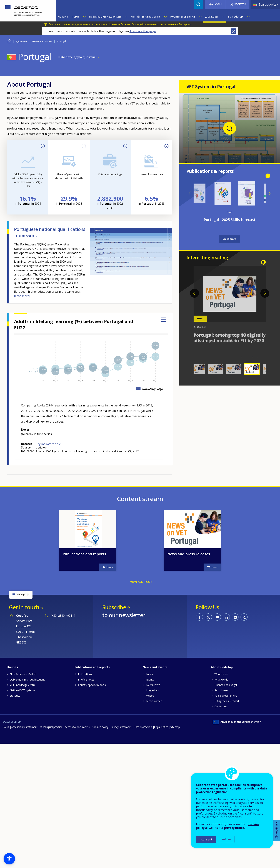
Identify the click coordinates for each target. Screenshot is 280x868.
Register (240, 4)
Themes (12, 810)
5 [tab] (263, 357)
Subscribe (114, 750)
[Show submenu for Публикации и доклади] (126, 17)
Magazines (152, 833)
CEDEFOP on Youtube (217, 760)
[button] (9, 859)
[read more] (22, 296)
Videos (150, 839)
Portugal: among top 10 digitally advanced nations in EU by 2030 (230, 338)
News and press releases (189, 697)
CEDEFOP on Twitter (208, 760)
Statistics (15, 839)
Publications (85, 817)
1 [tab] (242, 357)
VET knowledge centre (23, 828)
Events (150, 823)
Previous (190, 193)
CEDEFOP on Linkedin (226, 760)
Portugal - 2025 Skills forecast (230, 220)
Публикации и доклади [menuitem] (105, 17)
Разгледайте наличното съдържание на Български (161, 24)
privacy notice (234, 828)
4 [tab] (258, 357)
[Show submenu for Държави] (223, 17)
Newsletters (153, 828)
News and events (155, 810)
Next (269, 193)
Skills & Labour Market (23, 817)
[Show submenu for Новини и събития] (200, 17)
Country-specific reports (92, 828)
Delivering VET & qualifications (27, 823)
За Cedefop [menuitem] (235, 17)
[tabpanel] (230, 304)
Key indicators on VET (50, 444)
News (150, 817)
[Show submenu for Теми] (84, 17)
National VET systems (22, 833)
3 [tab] (252, 357)
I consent (206, 839)
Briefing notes (86, 823)
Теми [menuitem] (75, 17)
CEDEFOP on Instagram (235, 760)
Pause (268, 176)
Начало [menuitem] (63, 17)
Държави (22, 41)
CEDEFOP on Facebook (199, 760)
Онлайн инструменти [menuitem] (146, 17)
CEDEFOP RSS (244, 760)
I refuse (226, 839)
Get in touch (24, 750)
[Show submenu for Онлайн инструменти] (165, 17)
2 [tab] (247, 357)
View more (230, 239)
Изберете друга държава (77, 57)
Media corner (154, 844)
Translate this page (143, 31)
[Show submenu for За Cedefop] (248, 17)
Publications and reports (84, 697)
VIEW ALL (137, 725)
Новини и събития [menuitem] (183, 17)
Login (218, 4)
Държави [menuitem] (212, 17)
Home (9, 41)
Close (234, 31)
